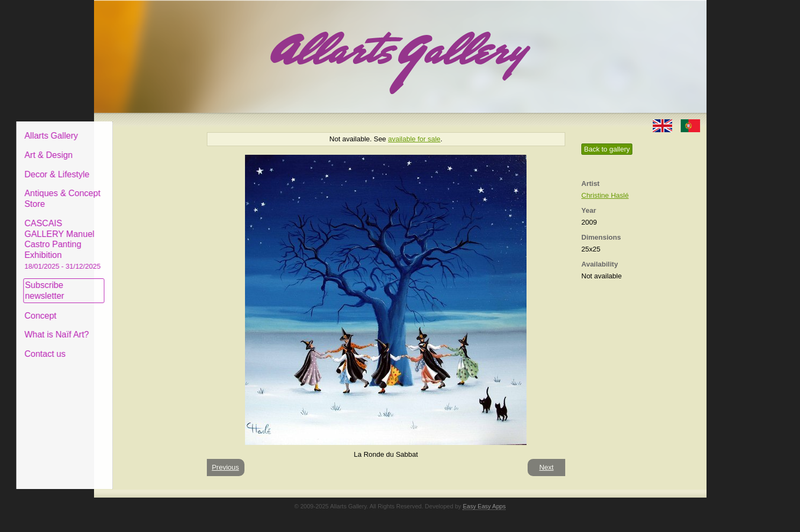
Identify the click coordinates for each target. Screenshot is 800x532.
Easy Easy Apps (484, 506)
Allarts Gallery (133, 128)
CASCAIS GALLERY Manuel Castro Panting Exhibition (145, 236)
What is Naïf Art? (139, 326)
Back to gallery (607, 149)
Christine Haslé (605, 195)
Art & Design (131, 147)
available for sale (414, 139)
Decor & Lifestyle (139, 166)
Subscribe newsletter (127, 282)
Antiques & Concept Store (144, 190)
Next (547, 467)
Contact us (127, 346)
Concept (122, 307)
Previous (225, 467)
